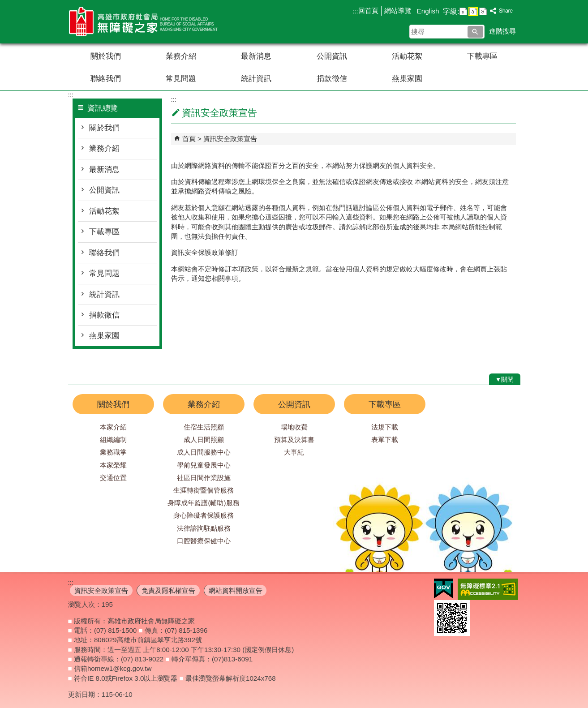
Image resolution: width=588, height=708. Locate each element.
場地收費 (294, 427)
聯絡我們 (106, 79)
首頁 (189, 139)
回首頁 (368, 11)
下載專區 (482, 56)
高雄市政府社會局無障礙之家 (144, 22)
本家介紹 (113, 427)
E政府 (444, 589)
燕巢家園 (407, 79)
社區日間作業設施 (204, 478)
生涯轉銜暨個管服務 (204, 490)
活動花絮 (407, 56)
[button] (475, 32)
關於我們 (106, 56)
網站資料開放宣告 (236, 590)
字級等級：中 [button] (473, 11)
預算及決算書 (294, 440)
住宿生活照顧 (204, 427)
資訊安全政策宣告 (230, 139)
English (428, 11)
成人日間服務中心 (204, 452)
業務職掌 (113, 452)
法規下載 (385, 427)
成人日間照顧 (204, 440)
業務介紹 (181, 56)
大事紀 (294, 452)
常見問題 (181, 79)
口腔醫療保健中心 (204, 541)
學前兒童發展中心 (204, 465)
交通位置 (113, 478)
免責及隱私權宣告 (168, 590)
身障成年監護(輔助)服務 (203, 503)
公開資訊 (332, 56)
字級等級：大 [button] (483, 11)
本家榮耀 (113, 465)
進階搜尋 (502, 31)
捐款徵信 (332, 79)
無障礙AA (488, 589)
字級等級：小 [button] (463, 11)
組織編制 (113, 440)
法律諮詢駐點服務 (204, 528)
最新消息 (256, 56)
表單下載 (385, 440)
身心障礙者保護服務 (204, 515)
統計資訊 (256, 79)
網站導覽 (398, 11)
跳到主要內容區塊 (5, 5)
